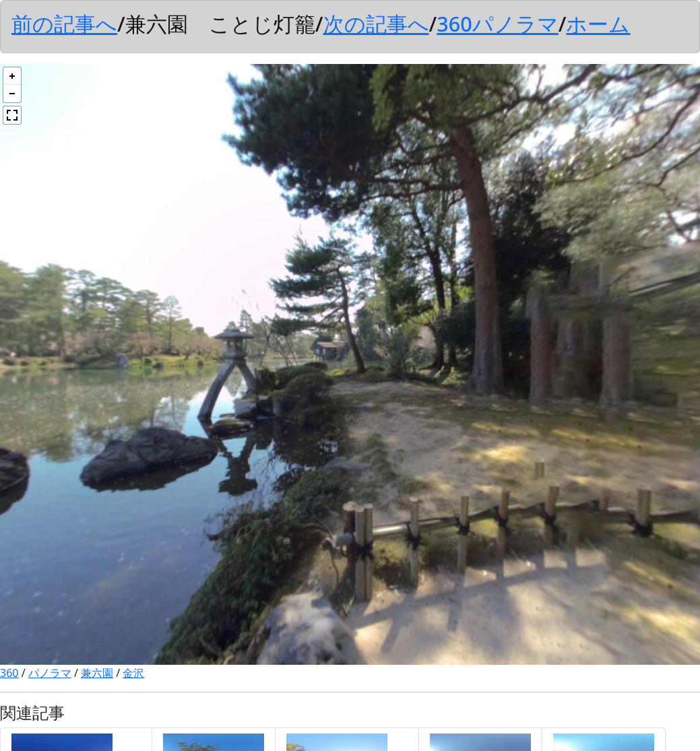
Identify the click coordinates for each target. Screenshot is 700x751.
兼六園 (97, 673)
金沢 (133, 673)
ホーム (598, 24)
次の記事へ (376, 24)
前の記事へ (64, 24)
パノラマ (50, 673)
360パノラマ (497, 24)
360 (9, 673)
